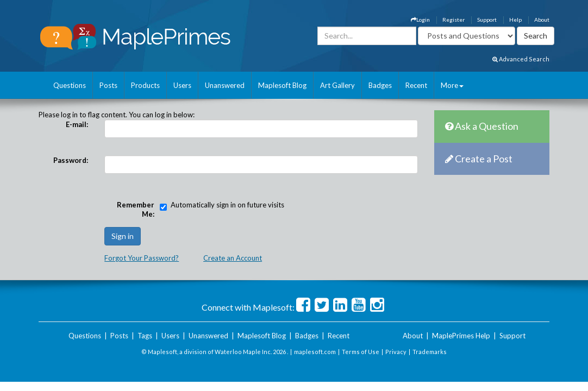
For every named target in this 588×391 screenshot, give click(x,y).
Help (515, 20)
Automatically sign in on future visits (227, 205)
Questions (70, 85)
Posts (108, 85)
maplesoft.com (315, 352)
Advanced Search (521, 59)
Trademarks (430, 352)
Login (420, 20)
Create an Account (233, 258)
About (542, 20)
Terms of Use (361, 352)
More (452, 85)
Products (145, 85)
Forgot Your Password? (142, 258)
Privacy (396, 352)
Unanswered (225, 85)
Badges (380, 85)
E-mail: (77, 124)
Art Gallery (337, 85)
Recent (416, 85)
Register (453, 20)
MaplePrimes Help (461, 336)
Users (182, 85)
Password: (71, 160)
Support (487, 20)
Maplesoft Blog (282, 85)
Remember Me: (136, 209)
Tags (145, 336)
